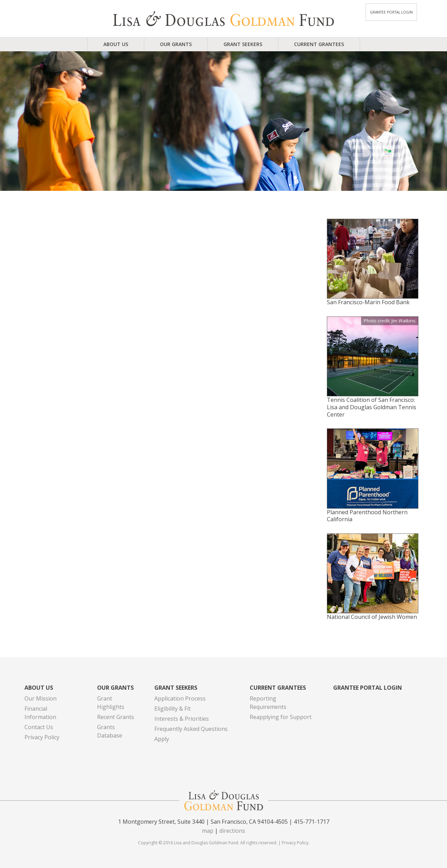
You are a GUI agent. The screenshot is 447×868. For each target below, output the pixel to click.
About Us (116, 44)
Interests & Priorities (182, 719)
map (208, 831)
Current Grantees (319, 44)
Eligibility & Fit (173, 709)
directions (232, 831)
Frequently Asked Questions (191, 729)
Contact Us (39, 727)
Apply (162, 739)
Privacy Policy (42, 737)
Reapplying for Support (281, 717)
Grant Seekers (243, 44)
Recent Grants (116, 717)
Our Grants (176, 44)
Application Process (180, 698)
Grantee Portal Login (391, 12)
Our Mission (41, 698)
